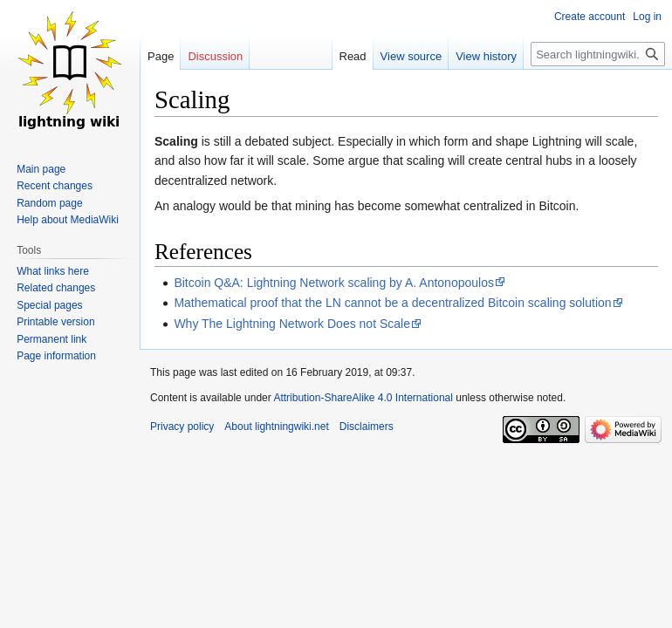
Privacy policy (182, 427)
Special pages (49, 305)
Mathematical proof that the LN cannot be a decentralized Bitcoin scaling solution (392, 303)
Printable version (55, 322)
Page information (56, 356)
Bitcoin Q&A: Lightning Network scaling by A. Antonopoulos (334, 283)
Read (353, 56)
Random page (49, 203)
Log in (647, 17)
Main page (41, 169)
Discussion (215, 56)
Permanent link (51, 339)
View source (411, 56)
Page (161, 56)
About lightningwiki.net (276, 427)
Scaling (176, 141)
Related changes (56, 288)
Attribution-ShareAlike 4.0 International (363, 398)
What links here (53, 271)
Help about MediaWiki (68, 220)
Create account (590, 17)
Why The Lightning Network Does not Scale (292, 324)
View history (486, 56)
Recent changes (55, 186)
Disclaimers (367, 427)
